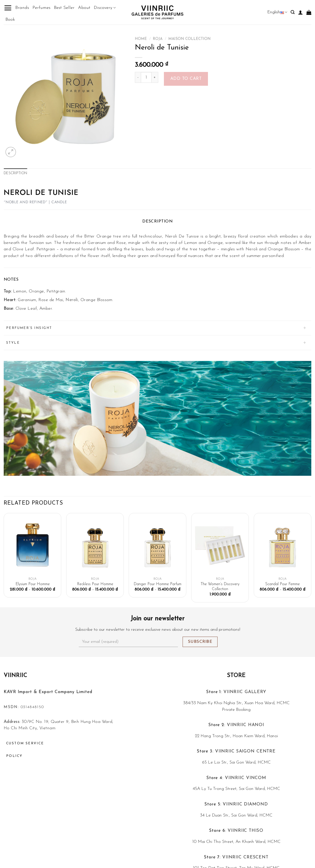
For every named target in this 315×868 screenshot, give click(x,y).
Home (141, 39)
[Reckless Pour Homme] (95, 545)
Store (236, 676)
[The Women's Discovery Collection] (220, 545)
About (84, 8)
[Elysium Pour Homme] (32, 545)
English (277, 12)
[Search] (293, 12)
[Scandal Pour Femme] (283, 545)
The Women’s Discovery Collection (220, 587)
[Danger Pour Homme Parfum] (157, 545)
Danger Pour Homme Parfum (157, 584)
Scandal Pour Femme (283, 584)
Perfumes (41, 8)
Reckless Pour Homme (95, 584)
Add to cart (186, 79)
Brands (22, 8)
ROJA (158, 39)
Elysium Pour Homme (33, 584)
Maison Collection (189, 39)
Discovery (105, 8)
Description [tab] (15, 173)
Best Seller (64, 8)
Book (10, 20)
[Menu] (8, 8)
